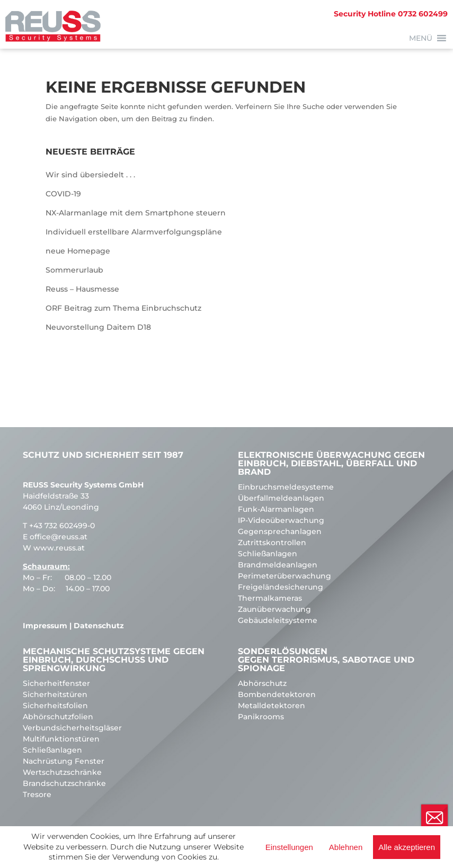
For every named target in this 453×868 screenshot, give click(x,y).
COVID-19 (63, 194)
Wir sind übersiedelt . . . (90, 175)
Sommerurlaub (74, 270)
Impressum (45, 626)
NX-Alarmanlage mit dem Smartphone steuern (136, 213)
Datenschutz (99, 626)
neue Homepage (78, 251)
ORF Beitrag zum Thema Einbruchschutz (123, 308)
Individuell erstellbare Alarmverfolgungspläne (134, 232)
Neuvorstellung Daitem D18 (98, 327)
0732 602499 (391, 14)
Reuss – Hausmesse (82, 289)
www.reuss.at (59, 548)
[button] (421, 38)
